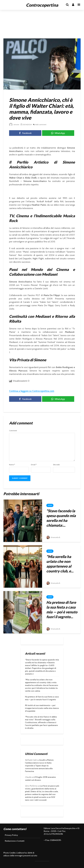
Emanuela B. (53, 537)
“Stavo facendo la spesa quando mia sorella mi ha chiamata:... (61, 518)
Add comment (41, 124)
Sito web (56, 465)
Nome (12, 465)
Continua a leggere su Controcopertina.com (32, 391)
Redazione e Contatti (15, 841)
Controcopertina (42, 5)
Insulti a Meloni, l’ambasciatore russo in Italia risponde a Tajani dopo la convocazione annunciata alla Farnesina (39, 766)
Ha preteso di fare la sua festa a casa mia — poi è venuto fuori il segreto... (62, 610)
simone (14, 124)
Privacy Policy (11, 835)
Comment (13, 431)
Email (34, 465)
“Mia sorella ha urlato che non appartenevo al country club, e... (60, 564)
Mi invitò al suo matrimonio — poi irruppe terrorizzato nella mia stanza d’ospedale (42, 708)
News (50, 505)
